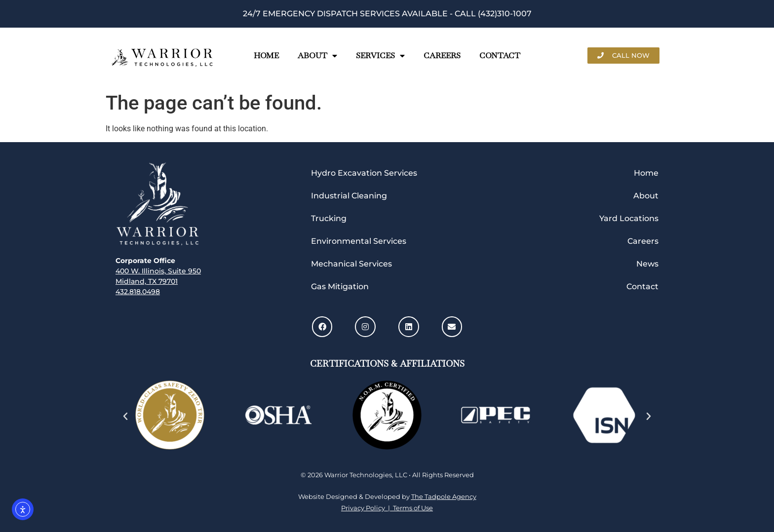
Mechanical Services (351, 264)
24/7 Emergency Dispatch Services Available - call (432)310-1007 (387, 14)
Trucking (329, 218)
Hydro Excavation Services (364, 173)
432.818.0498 (138, 292)
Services (380, 56)
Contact (500, 56)
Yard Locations (629, 218)
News (647, 264)
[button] (125, 417)
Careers (442, 56)
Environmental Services (359, 241)
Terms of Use (411, 508)
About (317, 56)
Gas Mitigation (340, 286)
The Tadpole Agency (444, 496)
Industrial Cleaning (349, 196)
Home (266, 56)
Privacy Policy (365, 508)
